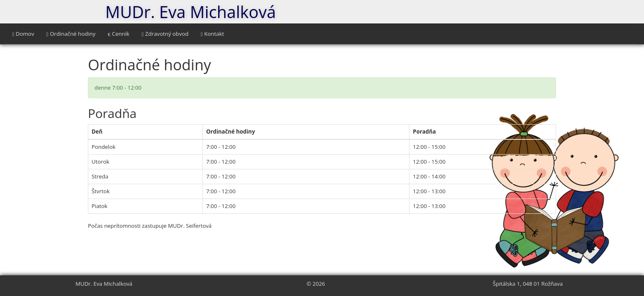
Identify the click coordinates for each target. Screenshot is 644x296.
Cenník (118, 34)
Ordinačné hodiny (71, 34)
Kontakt (213, 34)
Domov (23, 34)
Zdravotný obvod (165, 34)
